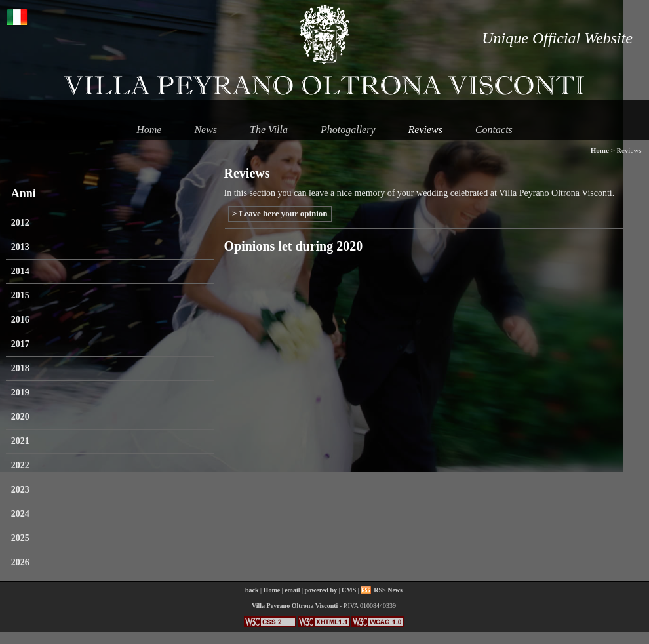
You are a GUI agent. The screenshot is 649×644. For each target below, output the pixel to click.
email (292, 590)
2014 (20, 271)
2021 (20, 441)
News (206, 130)
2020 (20, 417)
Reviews (425, 130)
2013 (20, 247)
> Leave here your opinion (280, 213)
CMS (349, 590)
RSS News (388, 590)
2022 (20, 465)
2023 (20, 490)
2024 (20, 514)
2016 (20, 320)
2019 (20, 392)
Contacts (494, 130)
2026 (20, 562)
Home (149, 130)
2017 (20, 344)
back (252, 590)
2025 (20, 538)
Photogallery (348, 130)
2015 (20, 295)
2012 (20, 223)
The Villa (269, 130)
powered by (321, 590)
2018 (20, 368)
